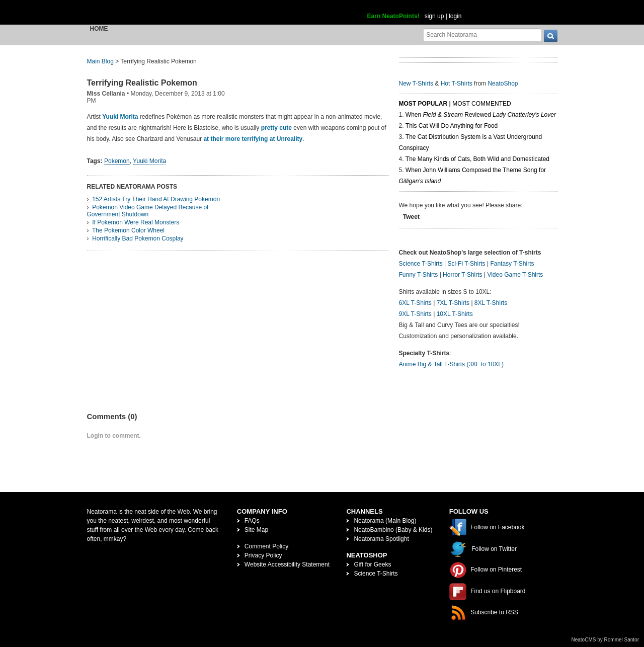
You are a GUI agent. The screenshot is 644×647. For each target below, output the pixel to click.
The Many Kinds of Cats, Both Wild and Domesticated (477, 159)
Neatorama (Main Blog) (385, 521)
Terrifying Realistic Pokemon (142, 83)
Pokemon (117, 161)
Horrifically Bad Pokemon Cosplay (138, 238)
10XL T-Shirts (455, 314)
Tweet (411, 217)
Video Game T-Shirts (515, 275)
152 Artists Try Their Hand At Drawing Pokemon (156, 199)
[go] (551, 36)
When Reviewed (481, 115)
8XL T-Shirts (491, 303)
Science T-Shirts (421, 264)
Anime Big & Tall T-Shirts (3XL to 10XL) (452, 364)
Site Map (256, 530)
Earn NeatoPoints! (393, 16)
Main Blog (100, 61)
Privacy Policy (263, 555)
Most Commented (481, 104)
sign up (434, 16)
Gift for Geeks (372, 564)
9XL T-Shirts (415, 314)
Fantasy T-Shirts (512, 264)
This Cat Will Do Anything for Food (452, 126)
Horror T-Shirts (462, 275)
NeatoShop (503, 84)
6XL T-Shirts (415, 303)
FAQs (252, 521)
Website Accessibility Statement (287, 564)
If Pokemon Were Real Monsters (136, 222)
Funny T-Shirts (419, 275)
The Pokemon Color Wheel (128, 230)
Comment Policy (266, 546)
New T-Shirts (416, 84)
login (455, 16)
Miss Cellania (106, 94)
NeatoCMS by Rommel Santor (606, 640)
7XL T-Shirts (453, 303)
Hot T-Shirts (457, 84)
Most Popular (423, 104)
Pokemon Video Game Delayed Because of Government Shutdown (148, 211)
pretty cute (276, 128)
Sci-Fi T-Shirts (466, 264)
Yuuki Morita (120, 117)
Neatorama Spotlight (381, 539)
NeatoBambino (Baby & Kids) (393, 530)
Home (99, 29)
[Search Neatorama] (482, 34)
